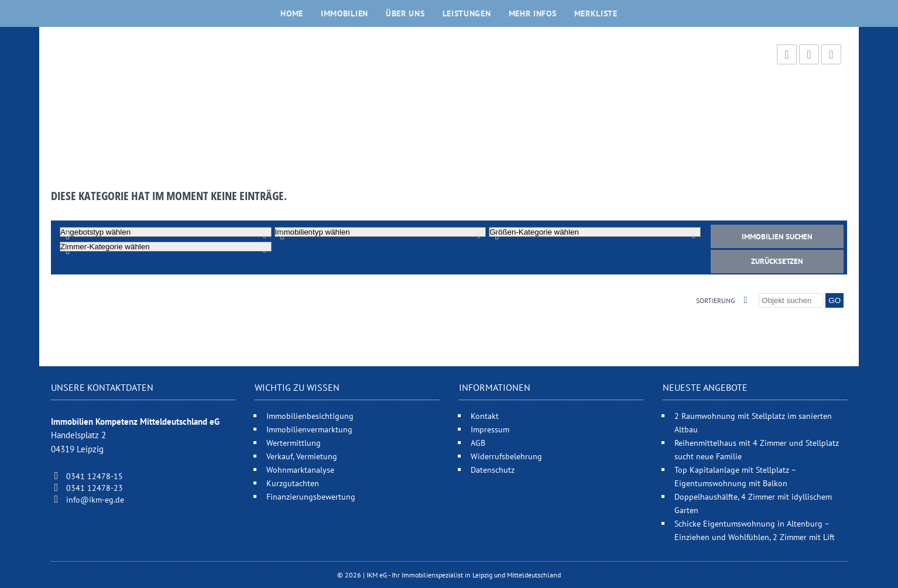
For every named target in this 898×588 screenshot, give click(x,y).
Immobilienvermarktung (309, 429)
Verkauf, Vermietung (302, 456)
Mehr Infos (533, 13)
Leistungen (467, 13)
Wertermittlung (294, 443)
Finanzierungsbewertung (311, 496)
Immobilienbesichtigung (310, 416)
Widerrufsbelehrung (506, 456)
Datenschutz (493, 470)
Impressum (490, 429)
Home (292, 13)
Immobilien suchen (777, 237)
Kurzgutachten (293, 483)
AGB (478, 443)
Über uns (405, 13)
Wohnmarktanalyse (300, 470)
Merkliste (596, 13)
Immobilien (345, 13)
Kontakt (485, 416)
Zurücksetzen (777, 261)
